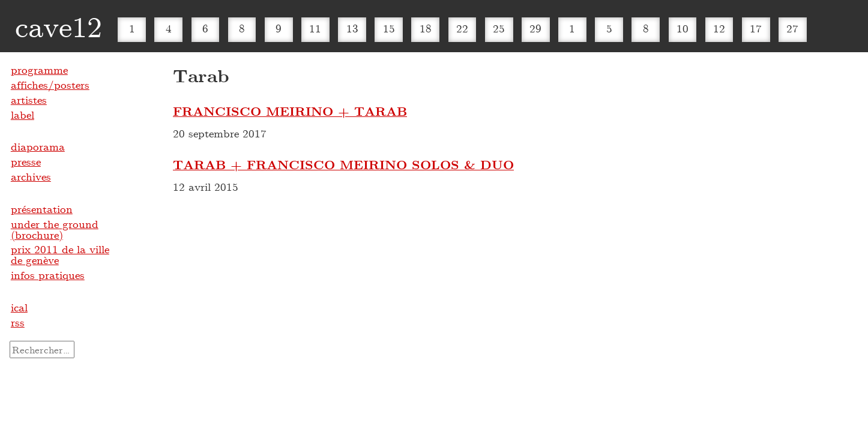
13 (352, 28)
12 (719, 28)
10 (683, 28)
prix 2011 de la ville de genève (60, 254)
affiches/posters (50, 85)
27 (792, 28)
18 (426, 28)
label (23, 115)
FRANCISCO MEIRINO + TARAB (290, 111)
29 (535, 28)
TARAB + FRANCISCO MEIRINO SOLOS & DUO (343, 164)
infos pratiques (48, 275)
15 (389, 28)
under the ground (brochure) (55, 229)
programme (39, 70)
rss (18, 322)
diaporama (38, 146)
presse (26, 161)
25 (499, 28)
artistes (29, 100)
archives (31, 176)
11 (315, 28)
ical (19, 307)
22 (462, 28)
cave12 (59, 26)
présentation (42, 209)
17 (756, 28)
